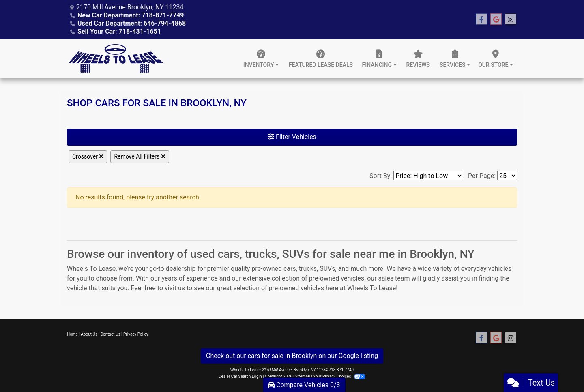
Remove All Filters (140, 156)
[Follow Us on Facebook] (481, 19)
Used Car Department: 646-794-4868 (132, 23)
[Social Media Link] (511, 19)
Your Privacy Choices (339, 376)
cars (290, 269)
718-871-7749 (341, 370)
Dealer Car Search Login (240, 376)
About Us (89, 334)
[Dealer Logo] (116, 58)
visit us (175, 288)
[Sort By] (428, 176)
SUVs (327, 269)
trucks (308, 269)
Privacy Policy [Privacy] (136, 334)
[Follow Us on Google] (496, 19)
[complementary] (560, 368)
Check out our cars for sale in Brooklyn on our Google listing (292, 356)
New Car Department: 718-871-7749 (131, 15)
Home (72, 334)
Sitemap (303, 376)
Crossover (88, 156)
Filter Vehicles (292, 137)
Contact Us (111, 334)
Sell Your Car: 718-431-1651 (119, 31)
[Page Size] (507, 176)
